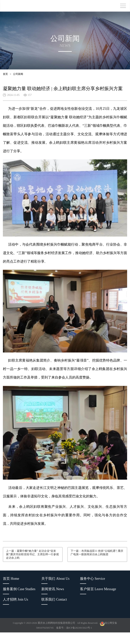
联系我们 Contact (54, 599)
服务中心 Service (92, 579)
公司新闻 (18, 74)
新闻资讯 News (53, 589)
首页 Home (11, 579)
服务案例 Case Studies (19, 589)
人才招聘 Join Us (15, 599)
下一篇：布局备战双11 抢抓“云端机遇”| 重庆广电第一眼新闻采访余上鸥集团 (97, 553)
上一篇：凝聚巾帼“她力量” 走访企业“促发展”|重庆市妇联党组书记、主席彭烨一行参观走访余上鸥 (32, 554)
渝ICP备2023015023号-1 (79, 628)
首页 (5, 74)
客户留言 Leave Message (98, 589)
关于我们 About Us (55, 579)
